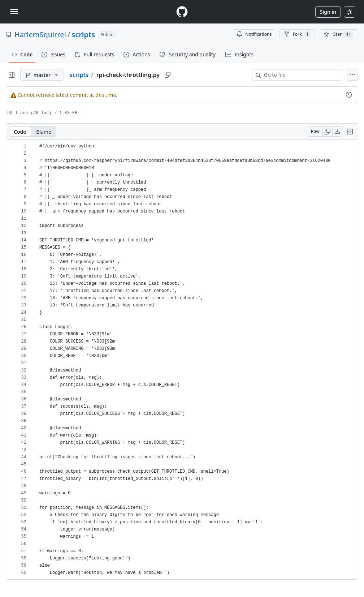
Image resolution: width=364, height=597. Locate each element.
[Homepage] (182, 12)
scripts (83, 35)
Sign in (328, 12)
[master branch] (42, 75)
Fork (297, 34)
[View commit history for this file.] (349, 95)
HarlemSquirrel (40, 35)
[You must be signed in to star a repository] (339, 34)
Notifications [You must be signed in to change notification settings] (254, 34)
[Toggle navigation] (14, 12)
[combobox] (300, 75)
